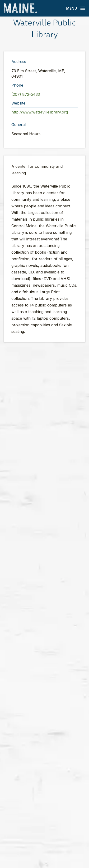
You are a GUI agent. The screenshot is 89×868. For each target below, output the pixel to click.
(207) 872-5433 (26, 94)
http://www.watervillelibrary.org (40, 112)
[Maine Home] (20, 8)
